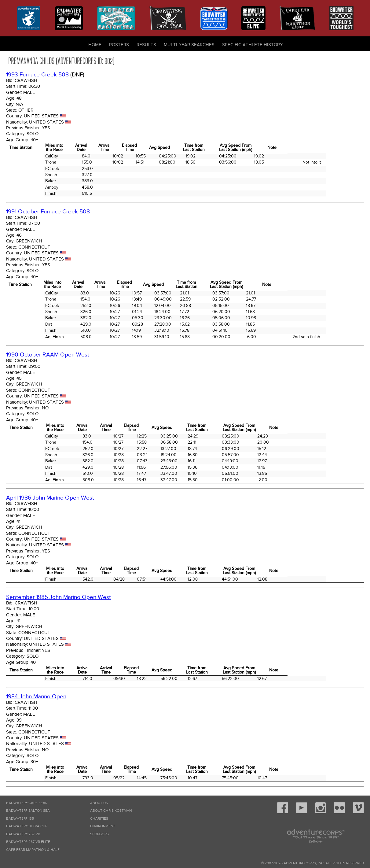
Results (146, 45)
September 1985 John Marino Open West (59, 597)
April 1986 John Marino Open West (50, 498)
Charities (99, 819)
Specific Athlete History (252, 45)
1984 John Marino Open (36, 697)
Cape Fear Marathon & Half (33, 850)
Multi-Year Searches (189, 45)
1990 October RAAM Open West (48, 355)
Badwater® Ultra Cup (27, 826)
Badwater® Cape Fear (27, 803)
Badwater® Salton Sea (28, 811)
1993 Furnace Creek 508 (37, 75)
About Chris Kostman (111, 811)
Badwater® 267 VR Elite (28, 842)
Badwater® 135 (20, 819)
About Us (99, 803)
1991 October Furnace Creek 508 (48, 212)
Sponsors (99, 834)
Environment (103, 826)
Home (95, 45)
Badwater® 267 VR (23, 834)
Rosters (119, 45)
